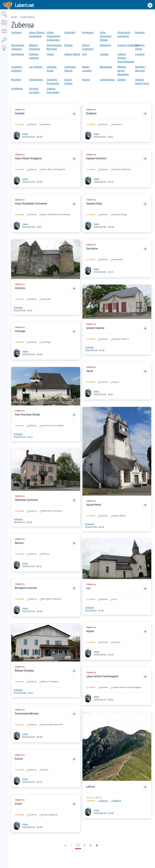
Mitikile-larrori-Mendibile (123, 71)
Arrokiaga (88, 33)
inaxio (25, 134)
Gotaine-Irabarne (95, 328)
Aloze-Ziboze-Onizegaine (28, 158)
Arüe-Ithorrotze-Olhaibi (106, 36)
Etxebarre (105, 45)
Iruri (84, 54)
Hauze (50, 54)
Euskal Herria (28, 17)
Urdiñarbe (17, 89)
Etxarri (18, 804)
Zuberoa (104, 801)
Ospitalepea (36, 80)
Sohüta (122, 80)
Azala (14, 17)
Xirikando (18, 307)
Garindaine (18, 54)
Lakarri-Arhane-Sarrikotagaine (126, 58)
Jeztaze (104, 54)
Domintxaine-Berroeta (27, 713)
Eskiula (68, 45)
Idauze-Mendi (72, 54)
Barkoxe (140, 33)
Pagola (86, 80)
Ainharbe (16, 33)
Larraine (140, 54)
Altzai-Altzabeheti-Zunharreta (54, 36)
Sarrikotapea (107, 80)
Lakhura (90, 787)
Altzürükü (70, 33)
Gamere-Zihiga (94, 203)
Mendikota (106, 67)
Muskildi (16, 80)
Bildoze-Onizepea (24, 670)
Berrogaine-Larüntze (26, 588)
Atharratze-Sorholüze (26, 500)
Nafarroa (117, 801)
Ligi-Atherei (36, 67)
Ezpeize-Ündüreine (128, 45)
